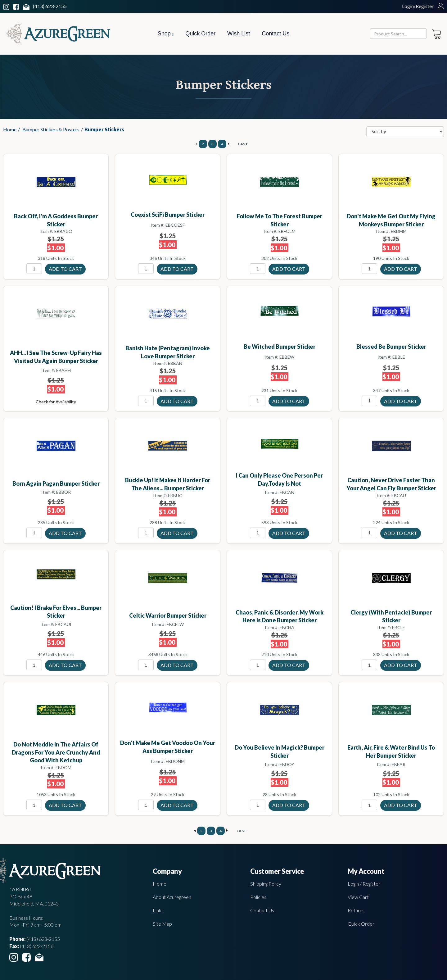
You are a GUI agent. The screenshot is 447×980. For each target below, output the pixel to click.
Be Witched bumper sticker (280, 347)
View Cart (358, 897)
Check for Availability (56, 402)
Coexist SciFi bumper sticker (168, 215)
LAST (243, 144)
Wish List (239, 34)
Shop (166, 34)
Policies (258, 897)
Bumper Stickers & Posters (51, 129)
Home (10, 129)
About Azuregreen (172, 897)
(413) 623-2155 (50, 6)
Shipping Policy (266, 884)
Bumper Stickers (104, 129)
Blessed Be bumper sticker (391, 347)
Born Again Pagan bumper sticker (56, 483)
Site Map (162, 924)
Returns (356, 910)
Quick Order (200, 34)
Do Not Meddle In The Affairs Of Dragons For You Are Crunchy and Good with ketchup (56, 752)
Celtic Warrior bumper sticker (168, 615)
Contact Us (275, 34)
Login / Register (364, 884)
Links (158, 910)
